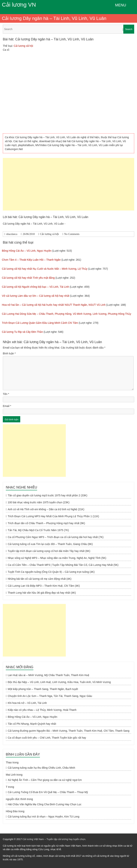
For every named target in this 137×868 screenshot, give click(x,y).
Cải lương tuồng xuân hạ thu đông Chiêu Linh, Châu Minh (41, 768)
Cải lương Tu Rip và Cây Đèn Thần (22, 332)
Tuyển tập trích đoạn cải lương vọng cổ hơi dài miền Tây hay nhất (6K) (49, 551)
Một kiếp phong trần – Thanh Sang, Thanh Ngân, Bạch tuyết (43, 689)
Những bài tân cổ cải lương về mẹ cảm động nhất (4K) (40, 579)
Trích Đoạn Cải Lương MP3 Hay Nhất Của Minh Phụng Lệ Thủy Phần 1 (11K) (53, 516)
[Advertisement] (68, 184)
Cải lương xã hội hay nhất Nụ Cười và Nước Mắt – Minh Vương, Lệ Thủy (45, 269)
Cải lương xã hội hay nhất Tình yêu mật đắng (28, 278)
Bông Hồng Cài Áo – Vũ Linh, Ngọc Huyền (27, 251)
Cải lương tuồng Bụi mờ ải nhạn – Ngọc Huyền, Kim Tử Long (43, 817)
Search (129, 29)
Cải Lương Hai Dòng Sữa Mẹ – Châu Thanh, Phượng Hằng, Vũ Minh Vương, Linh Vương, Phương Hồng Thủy (67, 314)
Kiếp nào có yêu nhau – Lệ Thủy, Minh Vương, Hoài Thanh (42, 710)
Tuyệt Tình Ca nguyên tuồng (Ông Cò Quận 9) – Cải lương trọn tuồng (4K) (51, 572)
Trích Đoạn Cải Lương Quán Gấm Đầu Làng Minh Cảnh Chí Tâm (40, 323)
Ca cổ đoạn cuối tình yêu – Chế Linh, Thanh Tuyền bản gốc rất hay (47, 738)
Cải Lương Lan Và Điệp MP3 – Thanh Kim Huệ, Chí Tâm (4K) (44, 586)
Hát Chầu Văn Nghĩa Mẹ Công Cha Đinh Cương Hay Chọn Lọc (45, 804)
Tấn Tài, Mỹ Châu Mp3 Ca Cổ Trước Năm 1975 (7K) (38, 530)
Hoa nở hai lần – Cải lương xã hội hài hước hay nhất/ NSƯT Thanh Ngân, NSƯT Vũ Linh (54, 305)
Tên (6, 394)
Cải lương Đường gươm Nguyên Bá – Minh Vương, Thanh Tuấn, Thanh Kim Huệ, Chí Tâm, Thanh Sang (68, 731)
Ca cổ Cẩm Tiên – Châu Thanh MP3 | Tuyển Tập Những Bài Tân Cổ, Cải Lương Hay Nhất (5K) (63, 565)
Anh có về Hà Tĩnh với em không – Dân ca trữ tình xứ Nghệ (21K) (46, 509)
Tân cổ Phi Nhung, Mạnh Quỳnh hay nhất (32, 724)
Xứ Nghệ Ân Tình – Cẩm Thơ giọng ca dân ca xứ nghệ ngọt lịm (45, 780)
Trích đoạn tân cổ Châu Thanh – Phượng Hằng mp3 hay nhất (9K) (46, 523)
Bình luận (9, 353)
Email (7, 406)
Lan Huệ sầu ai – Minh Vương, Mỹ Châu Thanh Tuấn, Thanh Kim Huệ (48, 675)
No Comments (72, 234)
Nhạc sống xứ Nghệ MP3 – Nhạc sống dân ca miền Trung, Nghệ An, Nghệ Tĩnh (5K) (57, 558)
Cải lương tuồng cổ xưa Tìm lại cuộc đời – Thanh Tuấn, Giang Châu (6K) (50, 544)
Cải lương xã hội (23, 46)
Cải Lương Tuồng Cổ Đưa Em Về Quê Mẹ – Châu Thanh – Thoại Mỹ (48, 792)
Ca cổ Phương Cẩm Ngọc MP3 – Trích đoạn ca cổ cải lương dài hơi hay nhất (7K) (56, 537)
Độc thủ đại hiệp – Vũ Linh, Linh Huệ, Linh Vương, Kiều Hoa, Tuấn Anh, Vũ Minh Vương (59, 682)
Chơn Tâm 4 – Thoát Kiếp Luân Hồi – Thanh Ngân (31, 260)
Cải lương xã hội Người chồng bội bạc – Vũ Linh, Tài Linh (35, 287)
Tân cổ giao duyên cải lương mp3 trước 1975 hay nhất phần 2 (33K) (47, 495)
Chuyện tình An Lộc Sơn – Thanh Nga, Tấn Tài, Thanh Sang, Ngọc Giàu (50, 696)
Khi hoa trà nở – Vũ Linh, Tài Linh (27, 703)
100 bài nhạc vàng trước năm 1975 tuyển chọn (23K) (39, 502)
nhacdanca (12, 234)
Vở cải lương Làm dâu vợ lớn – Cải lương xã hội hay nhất (36, 296)
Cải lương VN (19, 5)
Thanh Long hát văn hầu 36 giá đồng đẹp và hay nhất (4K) (42, 593)
